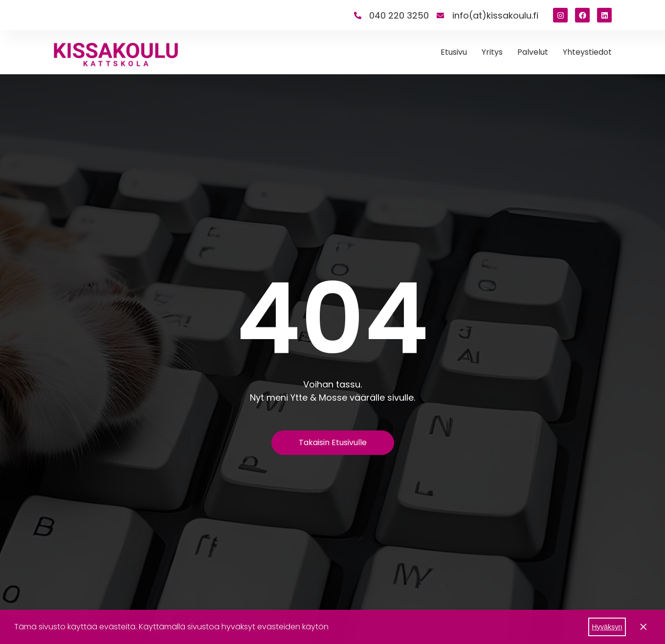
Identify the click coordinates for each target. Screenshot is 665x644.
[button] (332, 628)
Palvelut (533, 52)
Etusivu (454, 52)
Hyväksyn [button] (607, 627)
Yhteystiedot (587, 52)
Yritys (492, 52)
